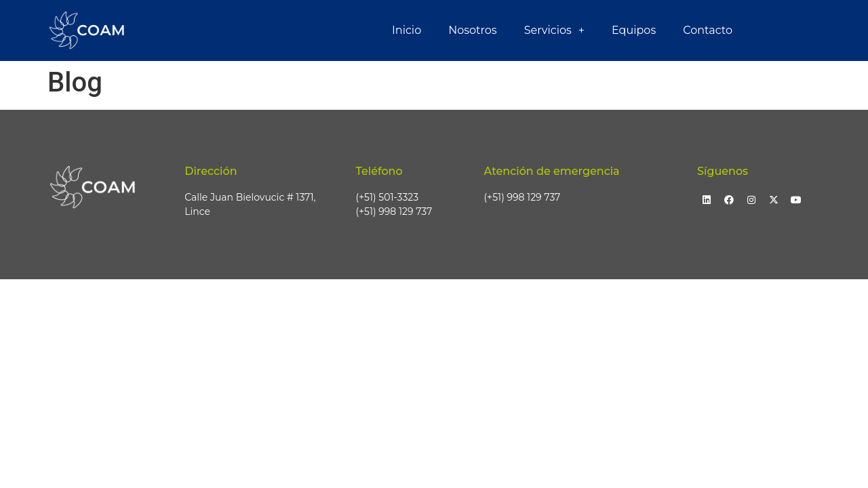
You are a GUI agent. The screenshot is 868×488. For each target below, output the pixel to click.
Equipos (634, 30)
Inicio (407, 30)
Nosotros (472, 30)
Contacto (708, 30)
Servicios (554, 30)
